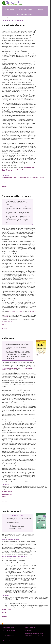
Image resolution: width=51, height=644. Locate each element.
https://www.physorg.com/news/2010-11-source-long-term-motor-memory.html (23, 177)
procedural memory (7, 180)
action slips (5, 317)
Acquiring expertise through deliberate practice (16, 170)
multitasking (5, 498)
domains (9, 18)
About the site (7, 641)
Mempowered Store (8, 627)
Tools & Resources (30, 627)
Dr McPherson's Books (9, 630)
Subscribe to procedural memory (2, 624)
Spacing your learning (8, 169)
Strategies (10, 9)
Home (4, 18)
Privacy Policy (29, 635)
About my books (7, 638)
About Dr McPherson (8, 635)
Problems (41, 9)
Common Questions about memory (35, 633)
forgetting (4, 325)
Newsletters (29, 630)
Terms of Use (39, 635)
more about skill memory (15, 311)
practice (4, 183)
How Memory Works (25, 14)
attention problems (7, 495)
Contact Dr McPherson (31, 638)
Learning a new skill (28, 168)
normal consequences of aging (10, 368)
